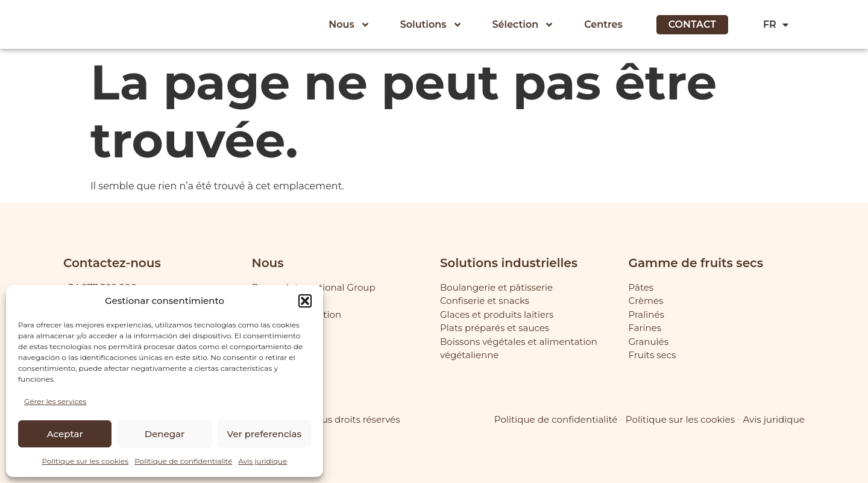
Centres (603, 24)
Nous (349, 25)
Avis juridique (263, 461)
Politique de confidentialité (183, 461)
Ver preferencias (264, 434)
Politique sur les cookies (86, 461)
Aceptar (65, 434)
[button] (305, 301)
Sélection (524, 25)
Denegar (165, 434)
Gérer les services (55, 401)
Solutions (431, 25)
